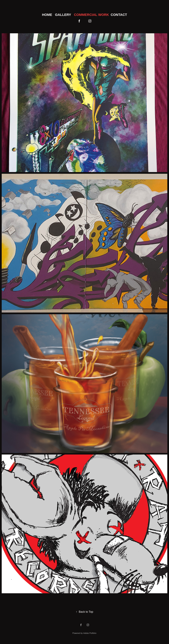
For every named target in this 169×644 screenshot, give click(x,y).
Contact (119, 15)
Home (47, 15)
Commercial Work (91, 15)
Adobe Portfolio (90, 633)
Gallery (63, 15)
